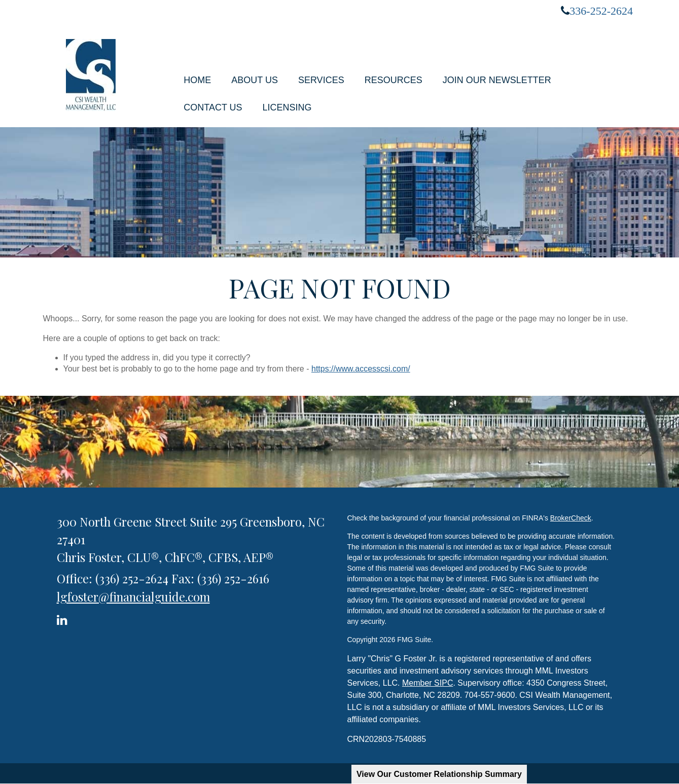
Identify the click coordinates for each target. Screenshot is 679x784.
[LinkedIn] (64, 618)
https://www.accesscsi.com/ (361, 369)
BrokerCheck (571, 518)
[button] (255, 80)
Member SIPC (427, 683)
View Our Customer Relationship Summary (439, 774)
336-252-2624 (601, 11)
